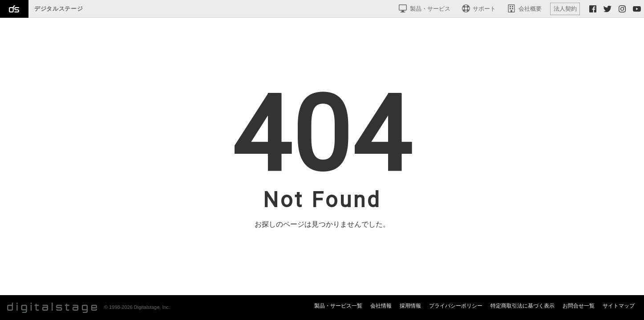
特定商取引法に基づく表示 (522, 306)
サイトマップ (619, 306)
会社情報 (381, 306)
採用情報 (410, 306)
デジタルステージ (59, 9)
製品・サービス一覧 (338, 306)
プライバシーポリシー (456, 306)
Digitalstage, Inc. (152, 307)
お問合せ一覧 (579, 306)
